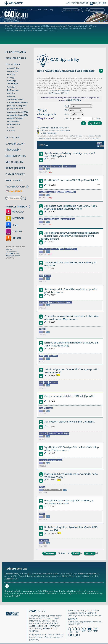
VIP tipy (10, 128)
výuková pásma (14, 124)
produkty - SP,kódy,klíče (17, 106)
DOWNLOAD (13, 138)
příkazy (27, 31)
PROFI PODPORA (16, 187)
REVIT (12, 225)
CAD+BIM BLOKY (15, 144)
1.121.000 (46, 26)
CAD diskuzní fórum (59, 93)
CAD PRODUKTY (15, 174)
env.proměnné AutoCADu (18, 115)
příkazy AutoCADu (15, 109)
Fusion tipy (12, 81)
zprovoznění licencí (15, 99)
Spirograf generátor (62, 28)
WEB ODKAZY (14, 180)
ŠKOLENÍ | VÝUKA (16, 156)
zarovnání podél (13, 256)
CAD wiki (11, 131)
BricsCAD (10, 258)
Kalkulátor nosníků (45, 28)
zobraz (9, 249)
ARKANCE (71, 3)
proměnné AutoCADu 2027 (44, 31)
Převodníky (10, 31)
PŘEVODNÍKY (13, 150)
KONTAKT (83, 3)
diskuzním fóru (76, 136)
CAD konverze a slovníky (17, 102)
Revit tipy (11, 74)
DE (104, 3)
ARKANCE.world (45, 138)
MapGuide (64, 128)
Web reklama (54, 635)
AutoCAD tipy (13, 68)
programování (13, 121)
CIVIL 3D (14, 231)
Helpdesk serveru (41, 576)
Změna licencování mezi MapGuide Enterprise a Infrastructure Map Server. (71, 318)
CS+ (17, 579)
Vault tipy (11, 87)
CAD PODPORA (74, 100)
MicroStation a (12, 251)
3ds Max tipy (12, 84)
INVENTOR (15, 218)
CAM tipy (11, 93)
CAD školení (80, 594)
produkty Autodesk (15, 118)
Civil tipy (11, 78)
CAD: (67, 106)
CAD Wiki (95, 138)
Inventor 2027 (11, 28)
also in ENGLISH (14, 191)
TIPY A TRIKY (13, 64)
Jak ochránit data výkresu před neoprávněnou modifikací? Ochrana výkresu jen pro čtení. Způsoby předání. (69, 236)
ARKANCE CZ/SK (76, 610)
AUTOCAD (15, 212)
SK (96, 3)
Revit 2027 (27, 28)
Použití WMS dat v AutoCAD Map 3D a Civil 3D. (71, 180)
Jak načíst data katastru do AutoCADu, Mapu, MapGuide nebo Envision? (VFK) (71, 207)
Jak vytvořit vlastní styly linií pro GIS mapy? (70, 422)
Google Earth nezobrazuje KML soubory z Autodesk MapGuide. (69, 502)
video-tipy (11, 96)
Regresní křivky (80, 28)
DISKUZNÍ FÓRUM (16, 58)
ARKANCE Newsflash (60, 91)
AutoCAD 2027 (85, 26)
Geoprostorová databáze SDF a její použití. (70, 396)
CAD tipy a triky (58, 60)
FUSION (13, 238)
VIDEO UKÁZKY (14, 162)
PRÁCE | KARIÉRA (15, 168)
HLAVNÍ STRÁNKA (16, 52)
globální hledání (95, 136)
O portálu (34, 631)
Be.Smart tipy (13, 90)
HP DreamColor (13, 253)
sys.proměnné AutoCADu (18, 112)
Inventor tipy (13, 71)
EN (100, 3)
